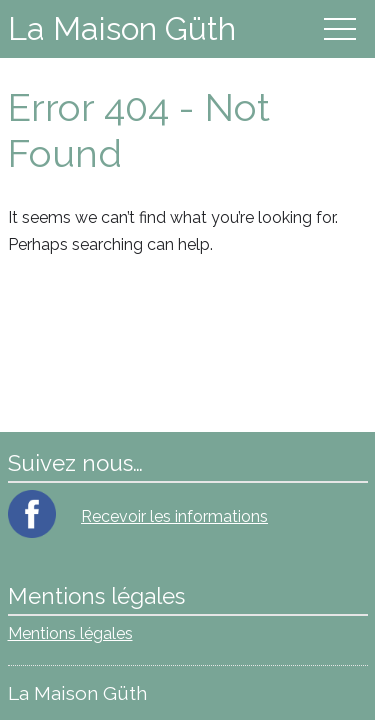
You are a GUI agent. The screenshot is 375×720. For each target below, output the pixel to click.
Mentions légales (70, 633)
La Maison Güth (122, 28)
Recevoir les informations (174, 516)
